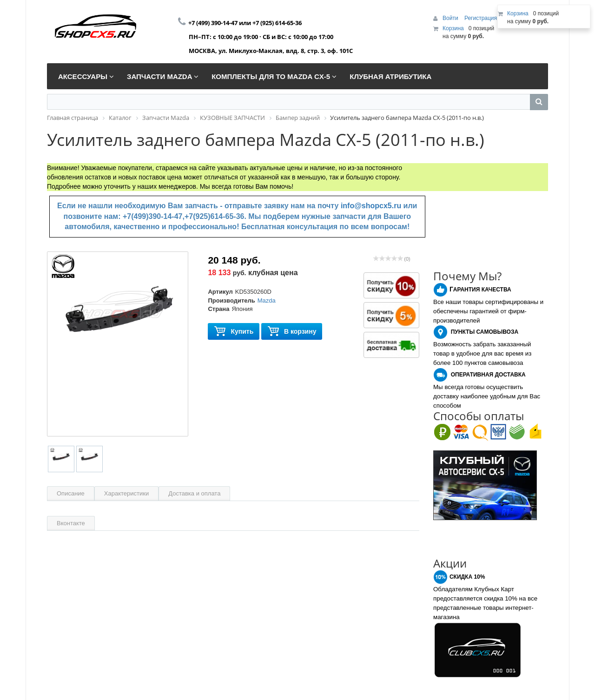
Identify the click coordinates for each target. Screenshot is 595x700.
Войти (451, 18)
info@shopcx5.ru (371, 206)
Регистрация (481, 18)
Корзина (453, 28)
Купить (234, 332)
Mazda (267, 300)
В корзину (292, 332)
